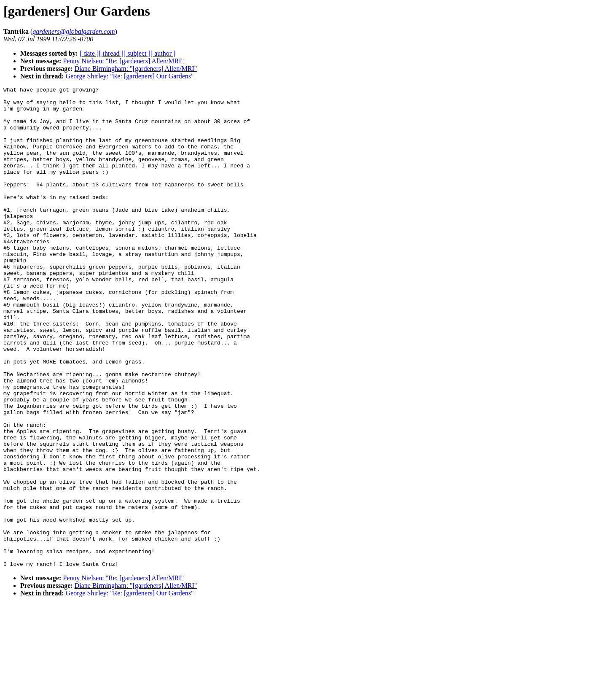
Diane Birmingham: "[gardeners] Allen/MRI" (136, 69)
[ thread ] (111, 53)
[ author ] (163, 53)
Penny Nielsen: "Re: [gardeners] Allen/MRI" (123, 61)
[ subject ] (137, 53)
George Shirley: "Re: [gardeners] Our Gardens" (130, 76)
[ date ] (89, 53)
